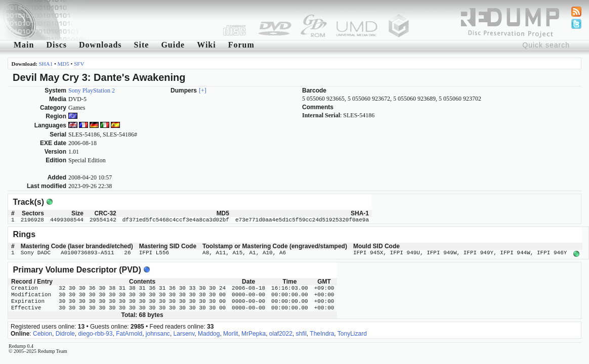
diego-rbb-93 (95, 333)
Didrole (65, 333)
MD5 (64, 64)
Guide (173, 45)
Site (142, 45)
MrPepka (254, 333)
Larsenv (184, 333)
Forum (241, 45)
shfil (301, 333)
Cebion (43, 333)
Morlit (230, 333)
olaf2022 (281, 333)
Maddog (209, 333)
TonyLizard (352, 333)
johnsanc (158, 333)
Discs (56, 45)
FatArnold (129, 333)
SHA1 (46, 64)
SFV (79, 64)
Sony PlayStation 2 (92, 90)
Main (24, 45)
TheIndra (322, 333)
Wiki (206, 45)
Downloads (100, 45)
